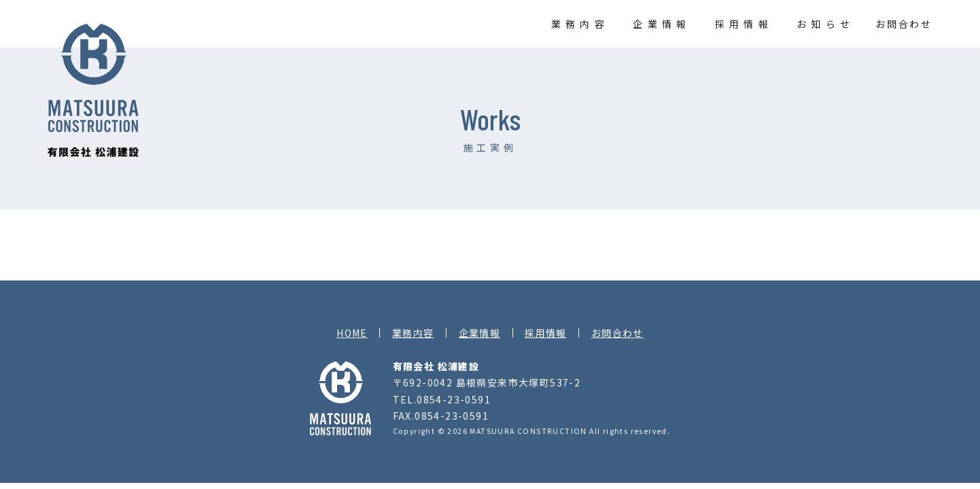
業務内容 (580, 24)
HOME (352, 333)
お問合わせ (904, 24)
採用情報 (744, 24)
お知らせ (825, 24)
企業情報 (662, 24)
